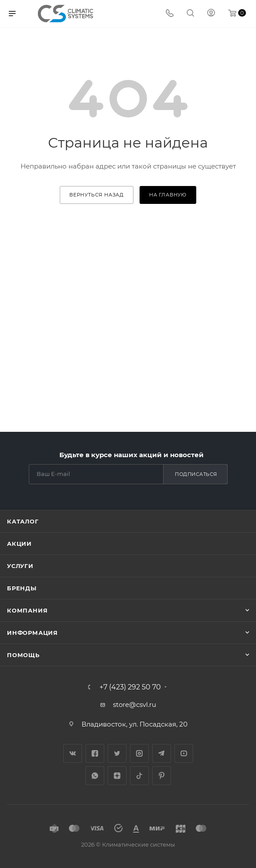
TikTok (139, 776)
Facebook (95, 753)
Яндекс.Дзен (117, 776)
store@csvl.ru (135, 704)
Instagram (139, 753)
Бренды (22, 588)
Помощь (23, 655)
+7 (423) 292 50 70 (130, 687)
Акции (19, 544)
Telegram (162, 753)
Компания (27, 610)
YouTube (184, 753)
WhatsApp (95, 776)
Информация (32, 633)
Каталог (23, 521)
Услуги (20, 566)
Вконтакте (73, 753)
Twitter (117, 753)
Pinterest (162, 776)
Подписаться (196, 474)
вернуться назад (97, 195)
